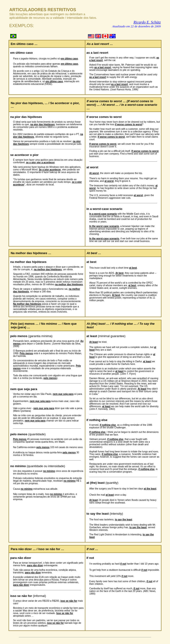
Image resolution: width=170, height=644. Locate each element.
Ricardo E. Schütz (147, 22)
